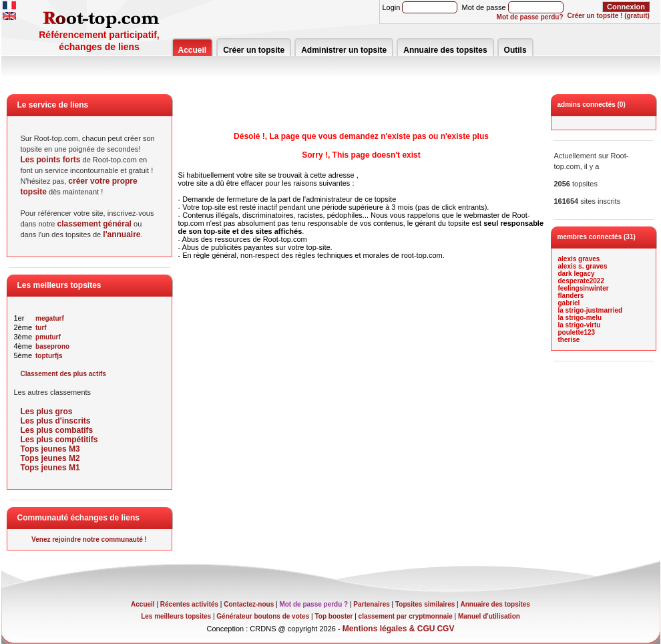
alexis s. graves (583, 266)
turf (41, 328)
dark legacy (577, 274)
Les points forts (51, 160)
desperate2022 (582, 281)
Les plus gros (47, 412)
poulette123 (577, 332)
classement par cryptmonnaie (406, 616)
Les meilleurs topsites (176, 616)
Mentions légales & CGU (389, 629)
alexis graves (579, 259)
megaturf (50, 318)
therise (569, 340)
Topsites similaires (425, 604)
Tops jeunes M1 (50, 468)
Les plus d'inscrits (56, 421)
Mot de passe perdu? (530, 17)
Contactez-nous (249, 604)
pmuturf (48, 337)
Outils (515, 50)
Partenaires (371, 604)
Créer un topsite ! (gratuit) (609, 16)
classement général (94, 224)
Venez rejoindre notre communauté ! (89, 539)
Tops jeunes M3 (50, 449)
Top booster (334, 616)
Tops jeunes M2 (50, 458)
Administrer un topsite (344, 50)
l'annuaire (122, 234)
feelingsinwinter (584, 288)
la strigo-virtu (580, 325)
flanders (571, 296)
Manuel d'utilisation (489, 616)
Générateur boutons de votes (263, 616)
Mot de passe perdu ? (313, 604)
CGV (445, 629)
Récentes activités (189, 604)
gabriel (569, 303)
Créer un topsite (254, 50)
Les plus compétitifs (59, 440)
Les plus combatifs (57, 430)
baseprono (52, 346)
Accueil (193, 50)
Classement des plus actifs (63, 374)
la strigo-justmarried (591, 310)
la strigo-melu (580, 318)
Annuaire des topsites (445, 50)
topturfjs (49, 356)
